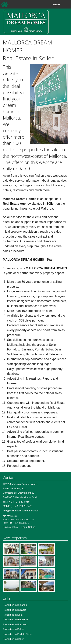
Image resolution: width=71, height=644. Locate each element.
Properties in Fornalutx (15, 624)
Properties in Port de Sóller (18, 634)
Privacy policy (10, 527)
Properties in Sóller (13, 639)
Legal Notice (28, 527)
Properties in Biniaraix (15, 605)
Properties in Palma (14, 629)
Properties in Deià (13, 615)
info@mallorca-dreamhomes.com (21, 511)
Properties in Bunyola (15, 610)
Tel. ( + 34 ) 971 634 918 (16, 502)
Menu (65, 5)
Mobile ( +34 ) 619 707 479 (18, 506)
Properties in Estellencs (16, 620)
